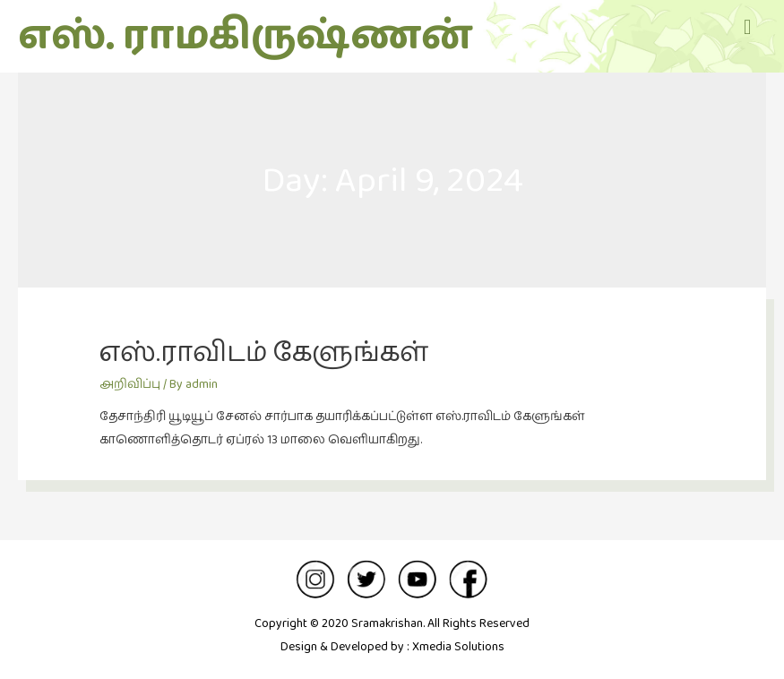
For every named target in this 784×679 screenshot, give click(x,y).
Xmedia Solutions (458, 647)
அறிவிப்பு (130, 384)
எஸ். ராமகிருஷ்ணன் (245, 36)
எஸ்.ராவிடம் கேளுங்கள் (264, 353)
